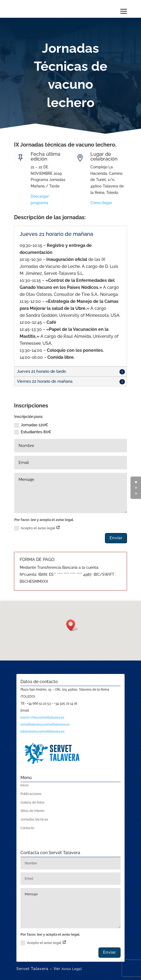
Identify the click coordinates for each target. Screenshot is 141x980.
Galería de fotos (32, 803)
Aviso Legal (72, 969)
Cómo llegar (101, 203)
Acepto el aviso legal (37, 528)
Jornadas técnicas (34, 819)
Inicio (24, 785)
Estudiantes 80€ (33, 432)
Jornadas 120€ (31, 425)
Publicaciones (31, 794)
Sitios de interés (32, 811)
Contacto (27, 828)
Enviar (116, 538)
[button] (72, 625)
